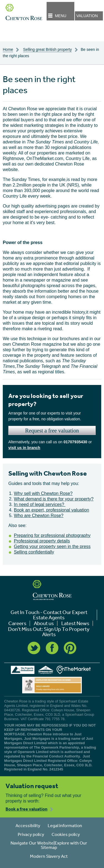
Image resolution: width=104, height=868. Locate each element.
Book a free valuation (26, 809)
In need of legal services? (40, 504)
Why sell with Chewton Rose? (43, 493)
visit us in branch (24, 448)
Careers (17, 623)
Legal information (65, 825)
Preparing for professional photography (52, 535)
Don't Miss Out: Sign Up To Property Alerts (49, 632)
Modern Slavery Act (49, 856)
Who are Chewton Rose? (39, 516)
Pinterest (70, 648)
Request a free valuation (52, 431)
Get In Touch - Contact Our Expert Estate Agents (49, 615)
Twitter (34, 648)
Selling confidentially (34, 552)
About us (44, 623)
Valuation (87, 16)
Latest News (75, 623)
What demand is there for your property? (54, 499)
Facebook (52, 648)
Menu (61, 16)
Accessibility (28, 825)
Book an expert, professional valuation (51, 510)
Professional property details (42, 541)
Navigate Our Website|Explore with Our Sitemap (49, 845)
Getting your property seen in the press (52, 546)
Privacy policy (31, 834)
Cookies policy (66, 834)
